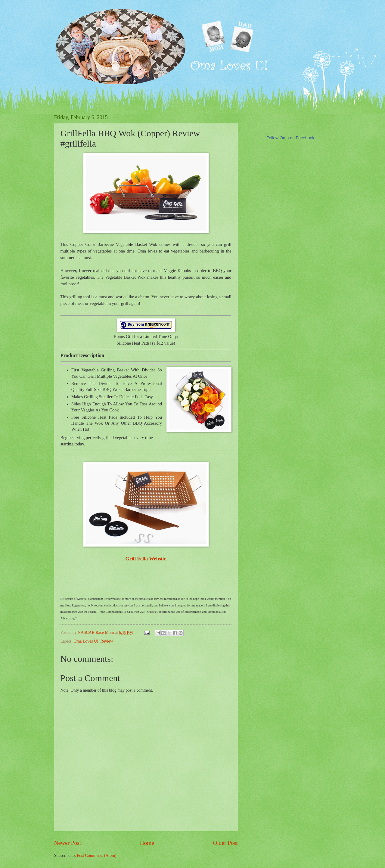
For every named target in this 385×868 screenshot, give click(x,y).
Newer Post (68, 843)
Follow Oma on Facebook (290, 138)
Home (147, 843)
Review (107, 641)
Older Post (225, 843)
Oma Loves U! (86, 641)
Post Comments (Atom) (96, 856)
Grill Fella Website (146, 559)
